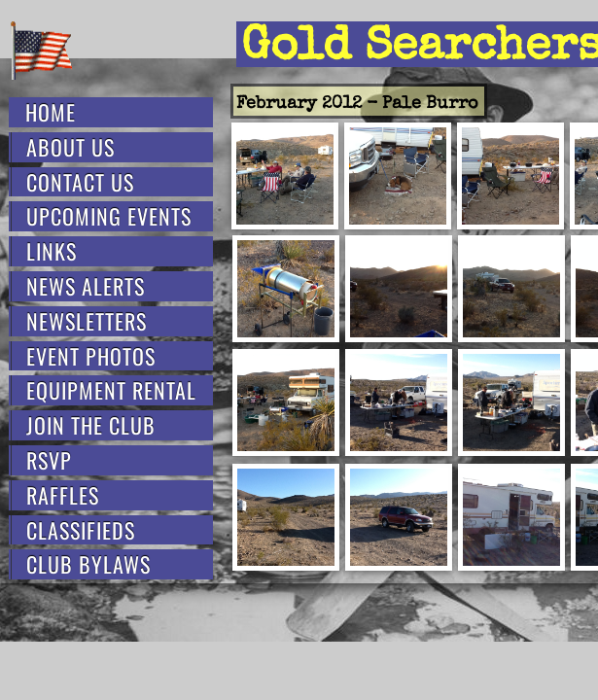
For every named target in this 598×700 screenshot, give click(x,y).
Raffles (63, 495)
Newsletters (87, 321)
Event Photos (91, 356)
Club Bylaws (88, 564)
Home (51, 112)
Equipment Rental (111, 390)
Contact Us (80, 182)
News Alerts (86, 286)
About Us (70, 147)
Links (52, 251)
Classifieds (81, 530)
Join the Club (91, 425)
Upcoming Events (109, 216)
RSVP (49, 460)
